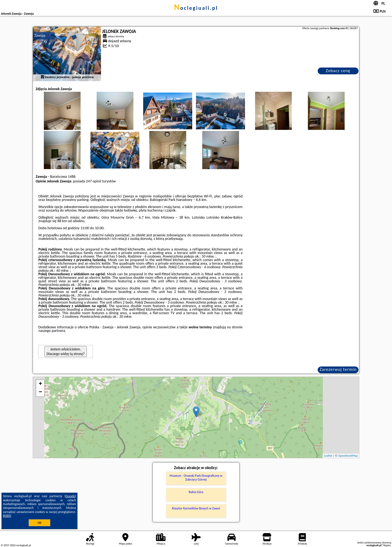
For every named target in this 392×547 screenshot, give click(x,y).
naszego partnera (52, 331)
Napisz (387, 545)
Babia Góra (196, 492)
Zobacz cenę (338, 71)
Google (70, 496)
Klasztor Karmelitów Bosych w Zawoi (196, 508)
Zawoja (40, 36)
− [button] (40, 392)
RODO (7, 516)
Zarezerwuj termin (338, 369)
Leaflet (328, 456)
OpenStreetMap (348, 456)
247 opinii (94, 181)
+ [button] (40, 384)
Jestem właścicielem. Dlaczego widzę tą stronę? (66, 352)
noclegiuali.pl (196, 8)
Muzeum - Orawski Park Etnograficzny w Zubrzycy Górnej (196, 478)
